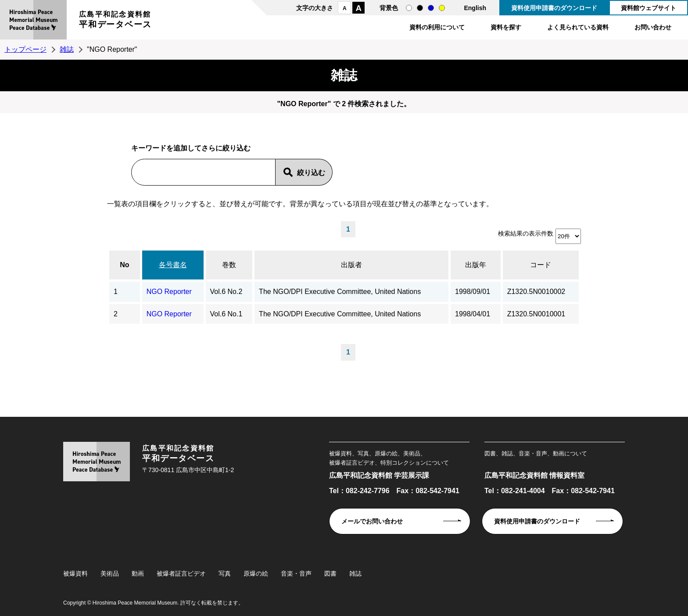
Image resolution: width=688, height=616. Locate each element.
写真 (225, 573)
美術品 (110, 573)
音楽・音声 (296, 573)
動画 (138, 573)
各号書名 (173, 265)
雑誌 (67, 49)
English (475, 8)
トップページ (25, 49)
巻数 (229, 265)
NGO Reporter (169, 292)
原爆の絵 (256, 573)
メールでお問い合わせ (372, 521)
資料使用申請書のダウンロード (554, 8)
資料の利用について (437, 27)
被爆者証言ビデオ (181, 573)
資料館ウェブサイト (649, 8)
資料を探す (506, 27)
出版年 (476, 265)
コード (541, 265)
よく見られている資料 (578, 27)
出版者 (351, 265)
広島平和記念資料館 (115, 21)
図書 (330, 573)
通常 (409, 8)
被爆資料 (75, 573)
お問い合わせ (653, 27)
